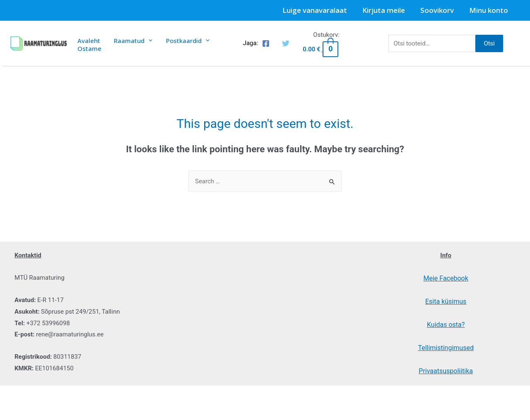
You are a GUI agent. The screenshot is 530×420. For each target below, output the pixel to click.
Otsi (489, 46)
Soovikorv (439, 10)
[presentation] (144, 40)
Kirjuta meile (387, 10)
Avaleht (87, 40)
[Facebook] (266, 46)
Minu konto (489, 10)
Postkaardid (180, 40)
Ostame (88, 54)
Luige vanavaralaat (319, 10)
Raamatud (129, 40)
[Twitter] (286, 46)
